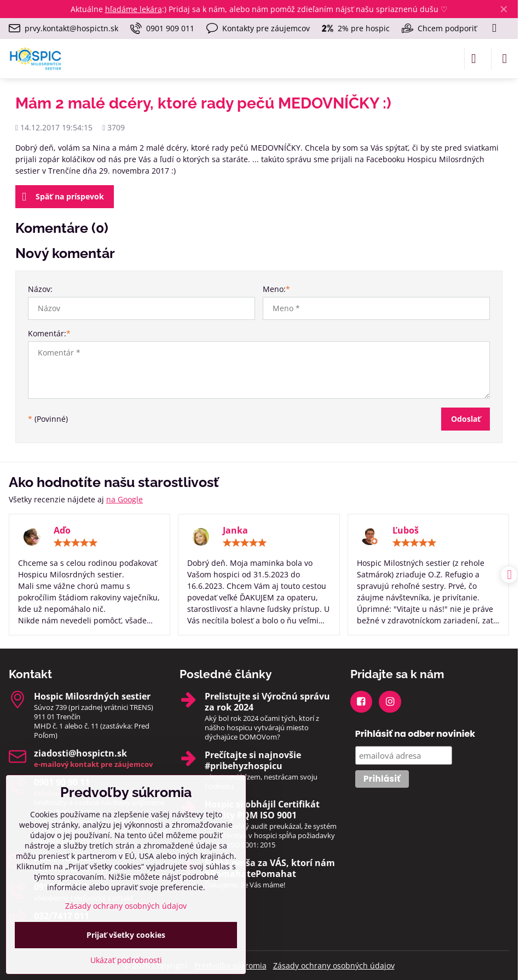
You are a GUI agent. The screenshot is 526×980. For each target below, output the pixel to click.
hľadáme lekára (134, 9)
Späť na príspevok (63, 197)
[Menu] (505, 59)
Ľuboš (406, 530)
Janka (235, 530)
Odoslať (466, 419)
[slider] (76, 543)
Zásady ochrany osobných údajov (334, 965)
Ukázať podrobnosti (126, 960)
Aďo (62, 530)
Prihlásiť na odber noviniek (415, 734)
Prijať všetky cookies (126, 935)
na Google (125, 499)
